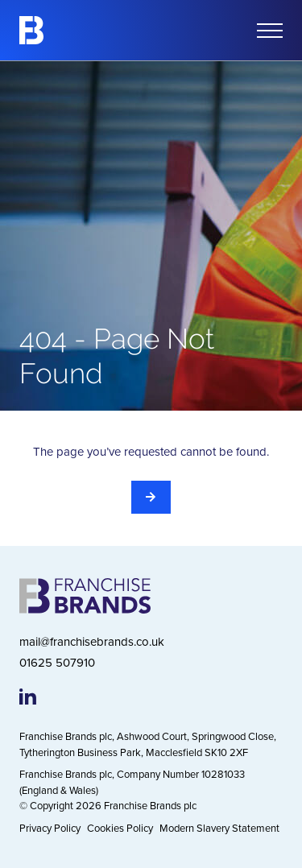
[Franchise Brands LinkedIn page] (28, 696)
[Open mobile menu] (270, 31)
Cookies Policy (120, 828)
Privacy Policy (50, 828)
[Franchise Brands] (31, 30)
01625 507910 (57, 662)
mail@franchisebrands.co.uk (92, 641)
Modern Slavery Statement (219, 828)
